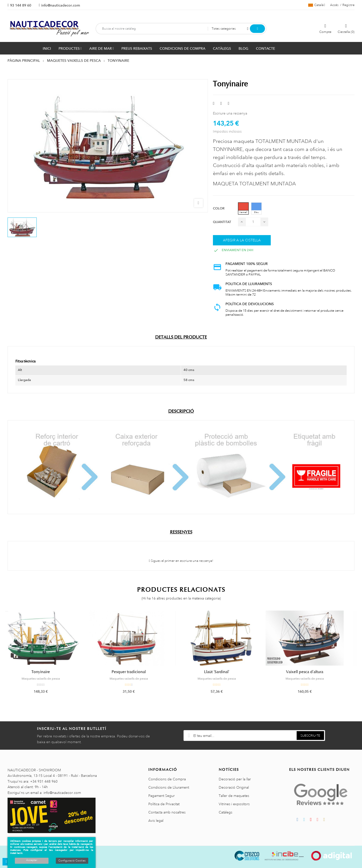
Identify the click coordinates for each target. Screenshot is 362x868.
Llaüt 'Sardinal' (225, 672)
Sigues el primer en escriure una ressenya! (181, 561)
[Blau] (256, 208)
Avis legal (156, 821)
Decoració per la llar (235, 779)
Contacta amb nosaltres (167, 812)
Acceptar (32, 860)
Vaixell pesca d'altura (313, 672)
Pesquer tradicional (137, 672)
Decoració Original (234, 787)
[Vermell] (243, 208)
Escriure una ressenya (230, 113)
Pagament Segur (162, 796)
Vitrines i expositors (234, 804)
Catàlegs (225, 812)
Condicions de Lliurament (169, 787)
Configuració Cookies (72, 861)
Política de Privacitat (164, 804)
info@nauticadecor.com (61, 5)
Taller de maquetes (234, 796)
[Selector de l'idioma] (317, 5)
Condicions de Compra (167, 779)
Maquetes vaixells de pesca (49, 679)
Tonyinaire (49, 672)
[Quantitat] (253, 222)
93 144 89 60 (21, 5)
